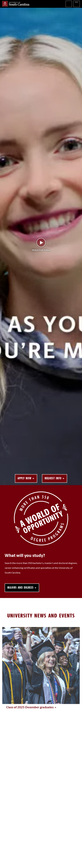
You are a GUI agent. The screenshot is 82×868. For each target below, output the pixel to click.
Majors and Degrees (20, 588)
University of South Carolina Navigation (77, 4)
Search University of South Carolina (69, 4)
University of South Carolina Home (16, 4)
